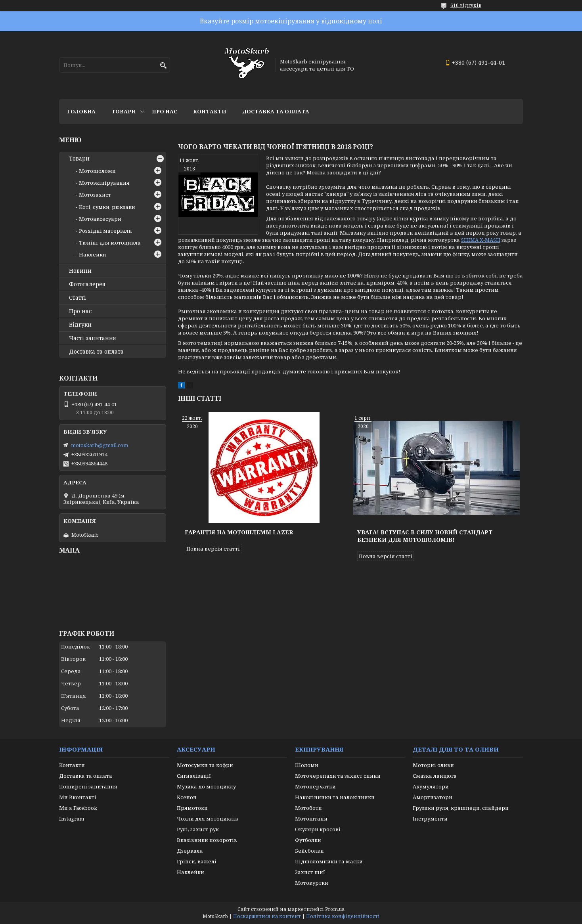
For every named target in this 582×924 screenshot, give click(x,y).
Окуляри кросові (318, 829)
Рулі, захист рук (198, 829)
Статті (78, 298)
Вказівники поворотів (207, 840)
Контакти (210, 111)
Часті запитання (93, 338)
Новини (80, 271)
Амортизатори (433, 797)
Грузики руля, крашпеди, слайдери (461, 808)
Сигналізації (194, 776)
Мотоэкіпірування (104, 183)
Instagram (72, 819)
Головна (81, 111)
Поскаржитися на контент (267, 916)
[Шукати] (163, 66)
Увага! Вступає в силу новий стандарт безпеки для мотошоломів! (425, 536)
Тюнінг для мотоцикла (110, 243)
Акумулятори (431, 786)
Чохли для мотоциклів (208, 819)
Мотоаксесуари (100, 219)
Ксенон (187, 797)
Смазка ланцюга (435, 776)
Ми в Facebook (78, 808)
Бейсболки (309, 851)
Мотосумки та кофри (205, 765)
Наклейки (93, 254)
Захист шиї (310, 872)
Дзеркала (190, 851)
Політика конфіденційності (343, 916)
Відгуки (80, 325)
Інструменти (430, 819)
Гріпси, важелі (197, 861)
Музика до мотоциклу (206, 786)
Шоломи (307, 765)
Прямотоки (192, 808)
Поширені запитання (88, 786)
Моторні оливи (433, 765)
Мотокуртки (312, 883)
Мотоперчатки (315, 786)
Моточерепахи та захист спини (338, 776)
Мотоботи (308, 808)
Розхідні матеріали (105, 231)
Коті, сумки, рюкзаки (107, 207)
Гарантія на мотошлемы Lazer (239, 532)
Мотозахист (95, 195)
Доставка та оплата (276, 111)
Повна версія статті (213, 549)
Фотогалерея (87, 284)
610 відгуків (466, 5)
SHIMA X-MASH (481, 240)
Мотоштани (311, 819)
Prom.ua (335, 909)
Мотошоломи (97, 171)
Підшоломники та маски (329, 861)
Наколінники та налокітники (335, 797)
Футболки (308, 840)
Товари (124, 111)
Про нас (165, 111)
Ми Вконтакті (78, 797)
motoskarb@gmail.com (100, 445)
